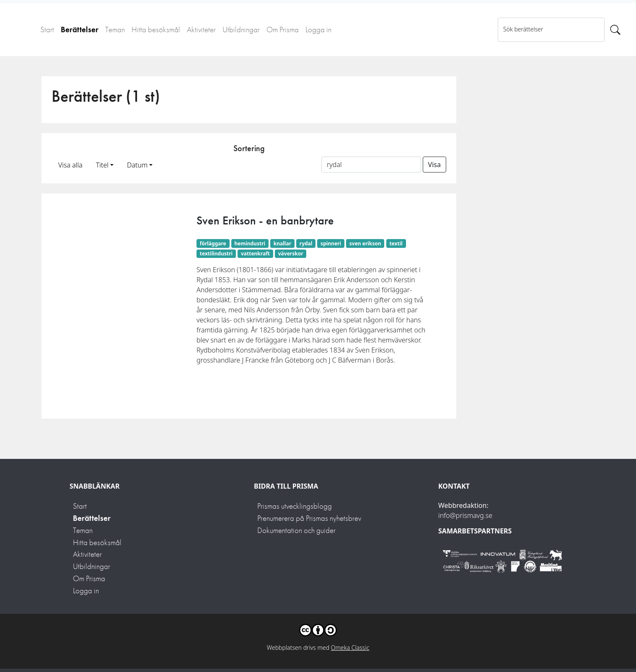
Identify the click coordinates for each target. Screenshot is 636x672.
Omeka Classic (350, 648)
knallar (282, 243)
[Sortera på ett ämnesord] (371, 165)
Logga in (318, 30)
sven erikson (365, 243)
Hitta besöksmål (156, 30)
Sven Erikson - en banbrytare (265, 220)
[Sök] (615, 30)
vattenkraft (255, 254)
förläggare (213, 243)
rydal (306, 243)
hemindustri (250, 243)
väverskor (291, 254)
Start (47, 30)
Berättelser (80, 30)
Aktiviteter (201, 30)
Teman (115, 30)
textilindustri (216, 254)
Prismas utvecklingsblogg (295, 506)
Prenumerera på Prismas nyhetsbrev (309, 518)
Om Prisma (283, 30)
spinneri (331, 243)
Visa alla (70, 165)
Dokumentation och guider (296, 530)
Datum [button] (137, 165)
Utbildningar (241, 30)
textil (396, 243)
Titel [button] (102, 165)
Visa (434, 165)
